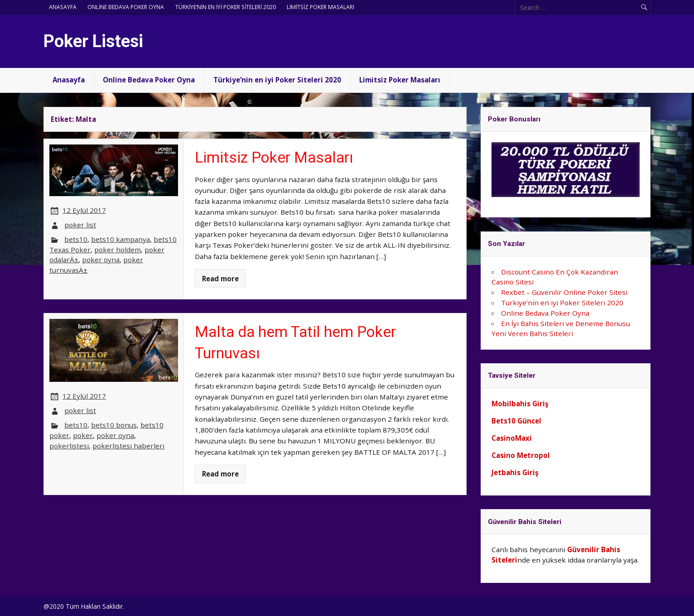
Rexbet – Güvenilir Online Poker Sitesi (564, 292)
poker (83, 435)
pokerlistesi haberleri (128, 446)
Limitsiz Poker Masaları (320, 7)
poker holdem (118, 250)
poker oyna (101, 260)
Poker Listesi (93, 41)
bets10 (76, 239)
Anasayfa (63, 7)
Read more (220, 279)
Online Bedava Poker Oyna (126, 7)
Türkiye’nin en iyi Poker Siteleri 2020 (226, 7)
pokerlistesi (69, 446)
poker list (80, 225)
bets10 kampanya (120, 239)
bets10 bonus (114, 425)
